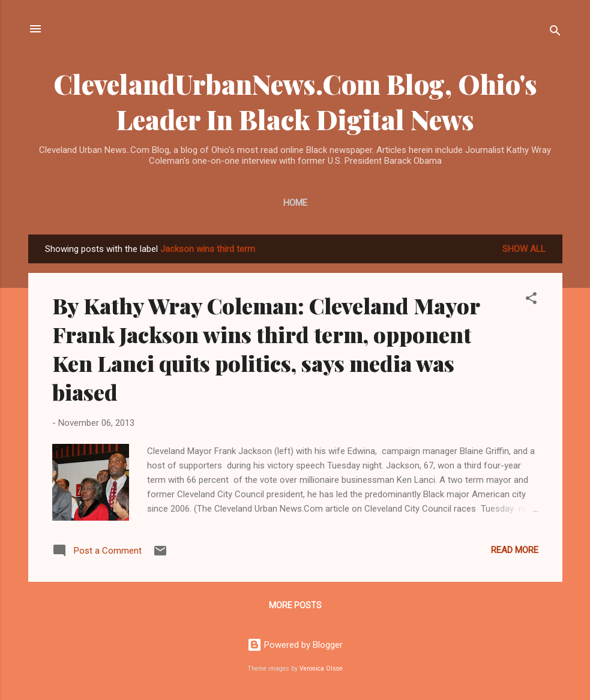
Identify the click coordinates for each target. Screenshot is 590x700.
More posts (295, 605)
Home (295, 203)
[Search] (555, 33)
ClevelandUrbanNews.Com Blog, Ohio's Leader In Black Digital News (295, 101)
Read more (515, 550)
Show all (524, 249)
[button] (531, 300)
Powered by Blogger (295, 645)
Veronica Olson (321, 669)
